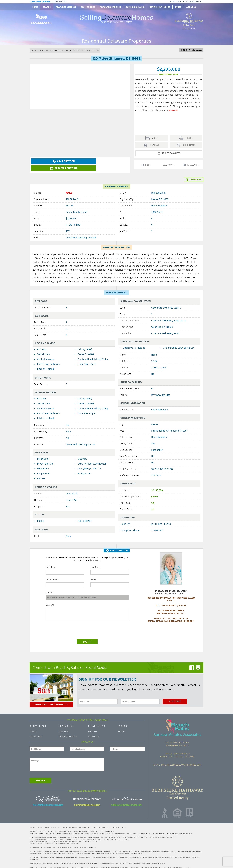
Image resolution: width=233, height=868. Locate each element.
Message (50, 601)
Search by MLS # (194, 2)
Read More (173, 110)
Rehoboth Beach (68, 733)
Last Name (96, 564)
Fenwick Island (97, 722)
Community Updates (40, 2)
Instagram (198, 664)
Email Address (52, 576)
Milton (121, 728)
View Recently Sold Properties (51, 701)
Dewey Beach (66, 722)
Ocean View (36, 733)
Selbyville (94, 733)
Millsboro (64, 728)
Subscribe (175, 698)
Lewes (33, 728)
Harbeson (123, 722)
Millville (93, 728)
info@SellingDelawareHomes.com (175, 617)
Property (50, 589)
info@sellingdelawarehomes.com (181, 761)
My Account (175, 2)
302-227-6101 (189, 29)
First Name (51, 564)
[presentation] (68, 626)
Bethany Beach (38, 722)
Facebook (192, 664)
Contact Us (61, 2)
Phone (93, 576)
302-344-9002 (41, 23)
